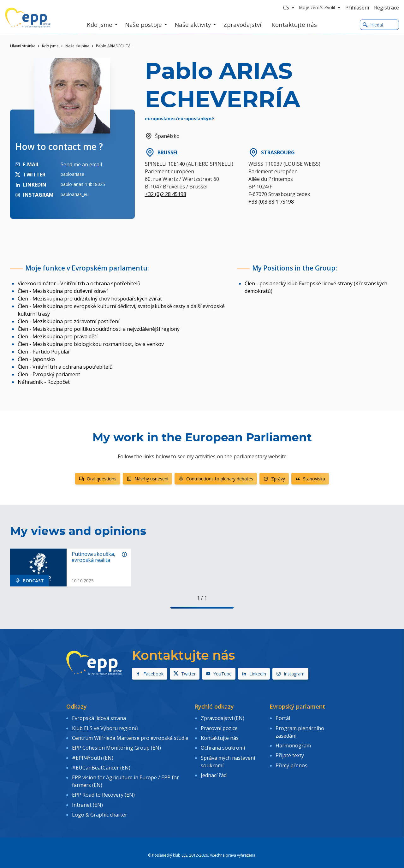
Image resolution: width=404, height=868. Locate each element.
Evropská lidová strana (99, 718)
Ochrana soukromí (223, 745)
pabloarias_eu (75, 194)
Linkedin (254, 674)
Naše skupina (77, 46)
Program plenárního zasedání (300, 731)
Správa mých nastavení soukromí (228, 758)
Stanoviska (310, 479)
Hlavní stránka (23, 46)
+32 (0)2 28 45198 (166, 194)
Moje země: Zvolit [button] (321, 8)
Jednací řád (214, 771)
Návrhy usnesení (147, 479)
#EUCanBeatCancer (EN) (101, 763)
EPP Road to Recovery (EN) (103, 789)
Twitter (185, 674)
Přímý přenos (291, 762)
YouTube (219, 674)
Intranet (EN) (87, 798)
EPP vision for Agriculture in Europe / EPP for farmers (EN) (125, 776)
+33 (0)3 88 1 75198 (271, 202)
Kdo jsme (50, 46)
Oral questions (98, 479)
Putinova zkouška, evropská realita (93, 557)
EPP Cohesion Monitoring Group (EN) (116, 745)
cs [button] (290, 8)
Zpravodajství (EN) (223, 718)
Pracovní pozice (219, 727)
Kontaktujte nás (220, 736)
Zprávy (274, 479)
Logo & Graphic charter (100, 807)
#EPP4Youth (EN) (93, 754)
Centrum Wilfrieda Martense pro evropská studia (130, 736)
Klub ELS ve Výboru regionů (105, 727)
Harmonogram (293, 744)
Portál (283, 718)
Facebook (150, 674)
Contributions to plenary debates (216, 479)
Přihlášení (357, 8)
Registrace (386, 8)
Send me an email (81, 164)
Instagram (290, 674)
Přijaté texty (290, 753)
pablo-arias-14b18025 (83, 184)
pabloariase (72, 174)
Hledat (373, 25)
